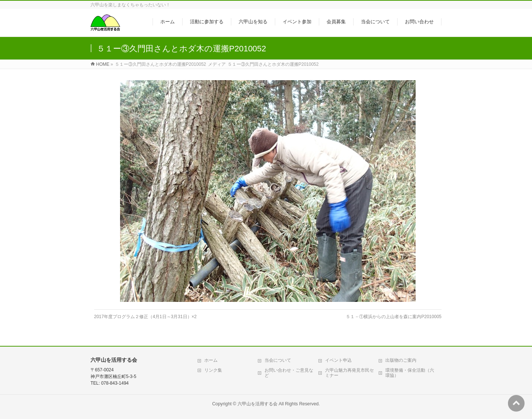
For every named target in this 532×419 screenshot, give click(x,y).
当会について (278, 360)
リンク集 (213, 370)
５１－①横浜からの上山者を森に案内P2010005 (394, 317)
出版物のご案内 (401, 360)
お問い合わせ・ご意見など (289, 373)
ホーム (211, 360)
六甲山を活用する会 (258, 404)
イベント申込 (338, 360)
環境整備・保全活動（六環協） (410, 373)
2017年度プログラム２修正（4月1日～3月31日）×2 (146, 317)
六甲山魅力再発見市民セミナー (349, 373)
